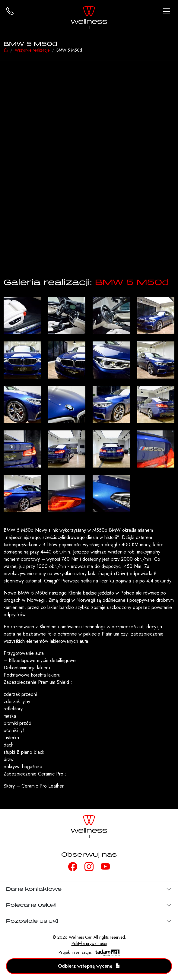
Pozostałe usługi (32, 921)
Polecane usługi (31, 905)
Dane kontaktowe (34, 889)
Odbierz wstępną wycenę (89, 966)
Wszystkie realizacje (32, 50)
